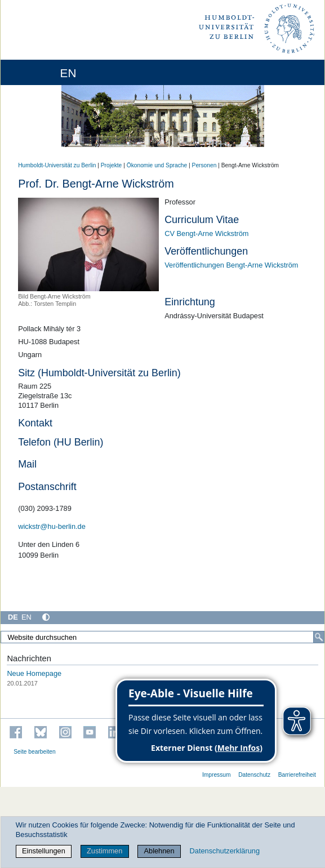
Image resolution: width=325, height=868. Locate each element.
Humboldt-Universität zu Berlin (57, 165)
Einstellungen (44, 851)
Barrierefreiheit (297, 775)
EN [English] (26, 617)
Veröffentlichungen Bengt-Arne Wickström (231, 265)
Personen (204, 165)
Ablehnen (159, 851)
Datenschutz (254, 775)
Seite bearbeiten (35, 752)
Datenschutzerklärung (225, 851)
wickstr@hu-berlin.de (52, 526)
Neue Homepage (34, 673)
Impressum (217, 775)
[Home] (41, 72)
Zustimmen (104, 851)
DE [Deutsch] (13, 617)
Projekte (112, 165)
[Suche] (319, 637)
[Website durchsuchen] (162, 637)
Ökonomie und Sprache (157, 165)
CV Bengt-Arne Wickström (206, 233)
